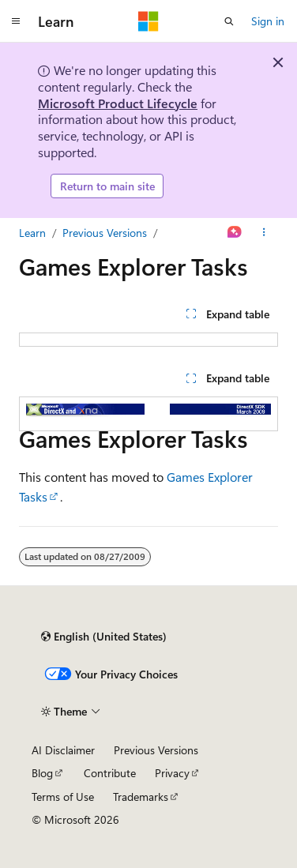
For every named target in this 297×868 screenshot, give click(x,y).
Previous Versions (105, 233)
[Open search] (229, 21)
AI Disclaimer (63, 750)
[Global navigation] (16, 21)
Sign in (268, 21)
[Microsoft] (148, 21)
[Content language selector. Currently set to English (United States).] (104, 637)
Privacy (172, 773)
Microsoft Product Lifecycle (118, 103)
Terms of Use (63, 797)
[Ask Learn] (235, 233)
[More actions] (264, 233)
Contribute (110, 773)
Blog (42, 773)
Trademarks (141, 797)
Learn (32, 233)
